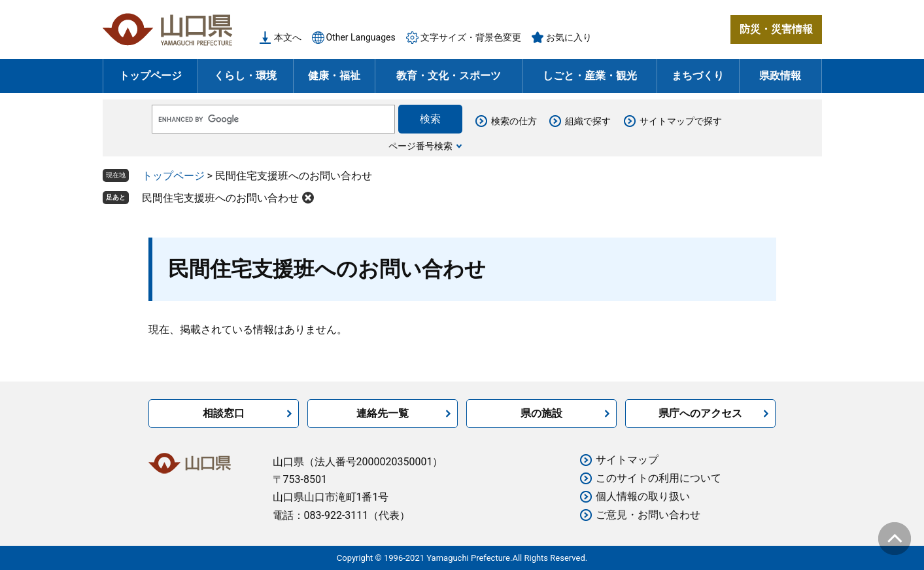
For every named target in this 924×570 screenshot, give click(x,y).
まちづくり (698, 76)
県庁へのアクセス (700, 413)
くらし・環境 (245, 76)
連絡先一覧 (383, 413)
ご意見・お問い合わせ (648, 515)
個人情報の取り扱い (643, 496)
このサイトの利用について (659, 478)
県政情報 (780, 76)
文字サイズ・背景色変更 (471, 37)
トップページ (150, 76)
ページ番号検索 (420, 146)
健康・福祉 (334, 76)
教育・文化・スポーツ (449, 76)
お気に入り (569, 37)
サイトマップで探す (681, 121)
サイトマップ (627, 460)
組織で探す (588, 121)
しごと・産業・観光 (590, 76)
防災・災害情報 (776, 29)
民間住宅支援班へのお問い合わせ (220, 198)
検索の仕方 (514, 121)
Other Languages (361, 37)
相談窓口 (224, 413)
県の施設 (541, 413)
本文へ (288, 37)
